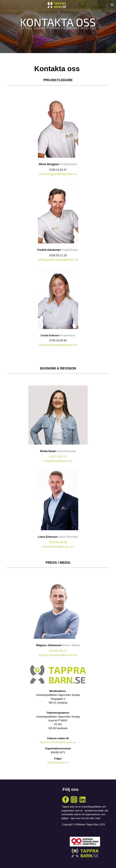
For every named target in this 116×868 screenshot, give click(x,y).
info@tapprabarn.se (58, 763)
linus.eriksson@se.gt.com (58, 547)
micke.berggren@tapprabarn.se (58, 174)
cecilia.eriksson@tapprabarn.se (58, 345)
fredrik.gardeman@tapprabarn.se (58, 260)
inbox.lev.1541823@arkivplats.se (58, 742)
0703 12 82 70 (58, 457)
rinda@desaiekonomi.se (58, 461)
